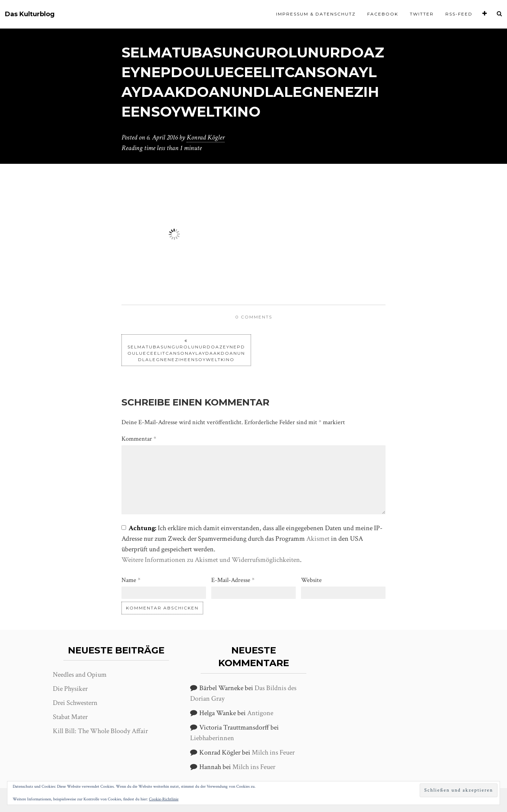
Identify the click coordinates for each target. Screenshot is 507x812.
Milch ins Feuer (273, 752)
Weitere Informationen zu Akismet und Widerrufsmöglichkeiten (211, 560)
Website (311, 580)
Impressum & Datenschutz (316, 14)
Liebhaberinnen (212, 738)
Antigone (260, 713)
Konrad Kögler (206, 137)
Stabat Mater (70, 717)
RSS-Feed (459, 14)
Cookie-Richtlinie (164, 799)
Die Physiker (70, 689)
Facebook (383, 14)
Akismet (318, 539)
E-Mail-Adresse (233, 580)
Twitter (422, 14)
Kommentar (139, 439)
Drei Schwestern (75, 703)
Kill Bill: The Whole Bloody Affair (100, 731)
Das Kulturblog (30, 14)
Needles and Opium (80, 675)
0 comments (254, 317)
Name (131, 580)
